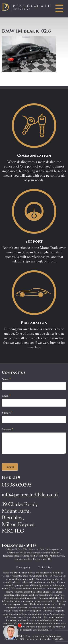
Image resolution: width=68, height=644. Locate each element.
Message (8, 429)
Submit (10, 467)
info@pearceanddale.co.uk (30, 495)
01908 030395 (17, 485)
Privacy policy (23, 567)
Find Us (11, 477)
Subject (7, 413)
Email (6, 396)
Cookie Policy (45, 567)
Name (6, 379)
